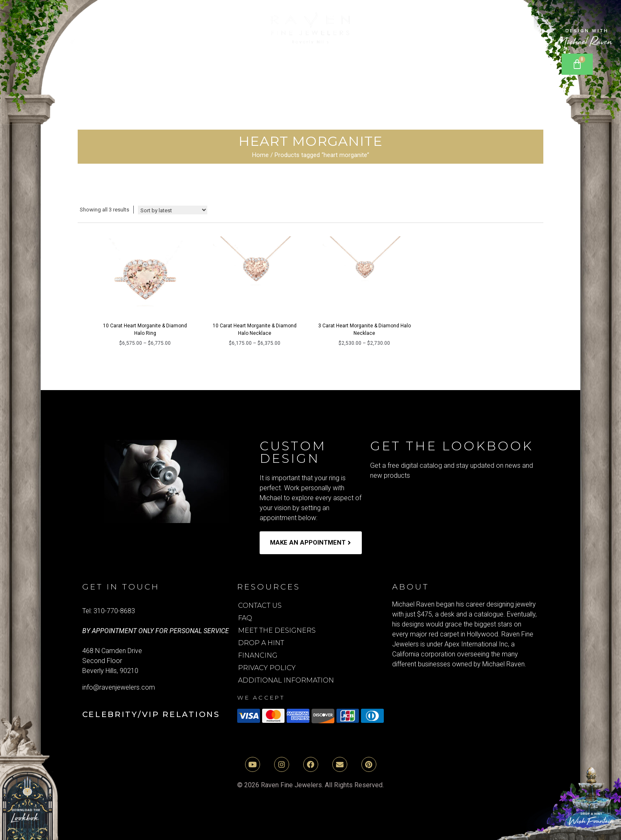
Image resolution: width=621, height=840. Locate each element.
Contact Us (260, 605)
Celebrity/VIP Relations (151, 714)
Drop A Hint (261, 643)
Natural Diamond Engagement (174, 60)
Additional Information (286, 680)
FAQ (245, 618)
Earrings (502, 60)
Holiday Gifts (368, 79)
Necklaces (195, 79)
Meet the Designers (277, 630)
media (437, 79)
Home (260, 155)
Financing (258, 655)
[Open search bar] (539, 60)
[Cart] (577, 64)
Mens (297, 79)
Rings (251, 79)
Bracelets (439, 60)
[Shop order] (173, 210)
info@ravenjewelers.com (119, 687)
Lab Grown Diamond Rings (333, 60)
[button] (174, 60)
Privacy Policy (267, 668)
